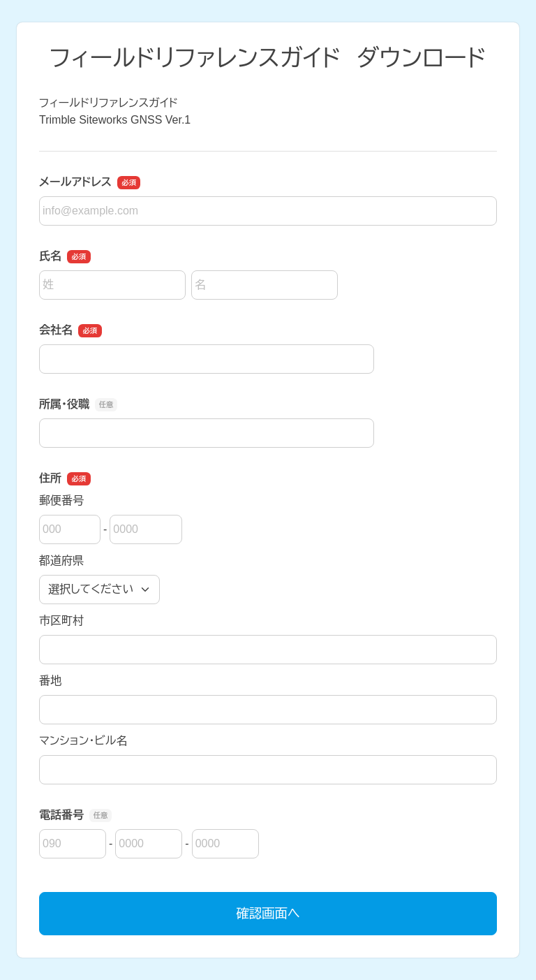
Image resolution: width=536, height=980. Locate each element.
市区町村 (61, 621)
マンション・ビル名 (83, 741)
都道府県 (61, 561)
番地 (50, 681)
